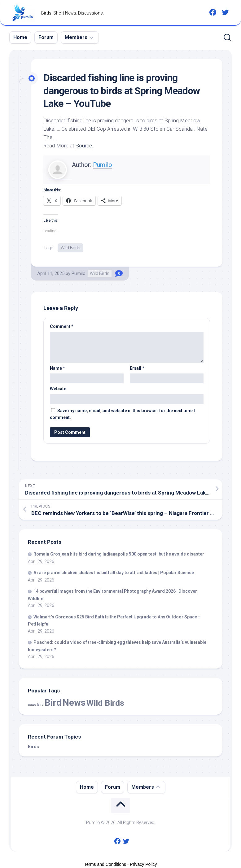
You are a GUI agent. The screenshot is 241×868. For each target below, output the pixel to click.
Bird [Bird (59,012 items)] (53, 703)
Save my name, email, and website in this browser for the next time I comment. (122, 414)
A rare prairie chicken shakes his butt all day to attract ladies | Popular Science (114, 573)
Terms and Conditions (105, 864)
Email (137, 368)
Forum (46, 37)
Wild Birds (70, 248)
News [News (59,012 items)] (74, 703)
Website (58, 389)
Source (84, 146)
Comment (62, 326)
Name (57, 368)
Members (76, 37)
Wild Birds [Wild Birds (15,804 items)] (105, 703)
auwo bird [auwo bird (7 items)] (36, 705)
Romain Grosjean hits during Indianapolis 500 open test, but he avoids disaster (119, 554)
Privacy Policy (143, 864)
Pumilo (103, 165)
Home (20, 37)
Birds (33, 747)
